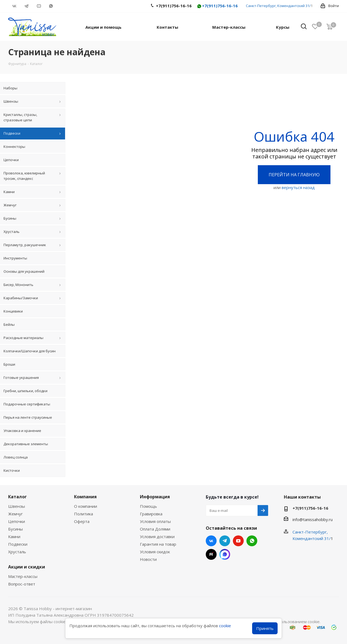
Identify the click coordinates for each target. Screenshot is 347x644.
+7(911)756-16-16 (217, 6)
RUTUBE (63, 6)
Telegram (26, 6)
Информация (155, 497)
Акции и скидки (27, 567)
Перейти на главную (294, 175)
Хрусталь (17, 552)
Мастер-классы (23, 576)
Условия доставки (157, 536)
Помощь (148, 506)
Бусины (15, 529)
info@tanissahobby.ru (313, 519)
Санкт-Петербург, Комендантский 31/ (278, 6)
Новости (148, 559)
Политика (83, 514)
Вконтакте (14, 6)
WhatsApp (51, 6)
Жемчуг (15, 514)
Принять (265, 628)
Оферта (82, 521)
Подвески (18, 544)
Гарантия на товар (158, 544)
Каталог (17, 497)
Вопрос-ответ (22, 584)
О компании (86, 506)
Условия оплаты (155, 521)
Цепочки (17, 521)
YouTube (39, 6)
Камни (14, 536)
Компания (85, 497)
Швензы (17, 506)
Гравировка (151, 514)
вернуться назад (298, 187)
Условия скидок (155, 552)
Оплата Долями (155, 529)
